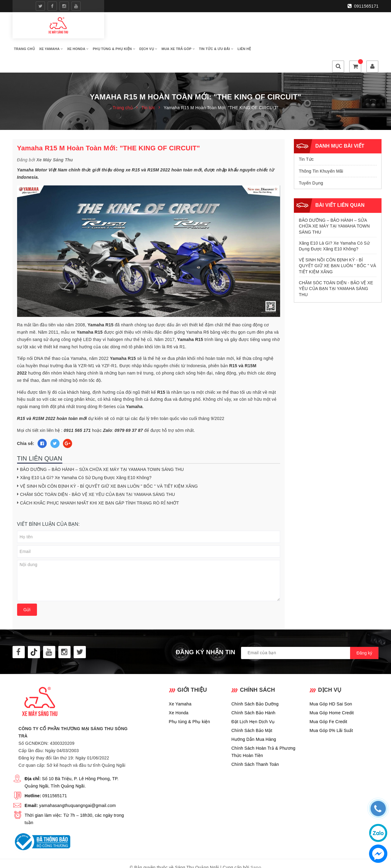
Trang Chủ (121, 33)
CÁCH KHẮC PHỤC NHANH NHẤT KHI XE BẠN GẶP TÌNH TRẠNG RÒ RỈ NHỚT (100, 486)
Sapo (256, 850)
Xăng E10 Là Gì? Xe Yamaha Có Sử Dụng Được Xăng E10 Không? (86, 460)
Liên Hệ (155, 48)
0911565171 (364, 6)
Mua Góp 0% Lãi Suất (331, 713)
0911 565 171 (77, 413)
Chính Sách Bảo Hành (253, 695)
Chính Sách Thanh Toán (255, 747)
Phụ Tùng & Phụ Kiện (210, 33)
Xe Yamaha (147, 33)
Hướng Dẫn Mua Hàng (254, 722)
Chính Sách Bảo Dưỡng (255, 686)
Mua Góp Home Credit (332, 695)
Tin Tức (306, 142)
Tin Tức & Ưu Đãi (127, 48)
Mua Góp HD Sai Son (331, 686)
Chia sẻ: (26, 426)
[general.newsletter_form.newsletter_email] (310, 636)
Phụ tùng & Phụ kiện (190, 704)
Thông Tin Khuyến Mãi (321, 154)
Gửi (27, 592)
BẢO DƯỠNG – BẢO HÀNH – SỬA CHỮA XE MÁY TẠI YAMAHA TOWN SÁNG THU (102, 452)
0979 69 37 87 (129, 413)
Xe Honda (174, 33)
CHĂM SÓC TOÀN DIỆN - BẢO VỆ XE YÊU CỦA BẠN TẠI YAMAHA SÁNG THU (98, 477)
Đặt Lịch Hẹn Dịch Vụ (253, 704)
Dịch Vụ (245, 33)
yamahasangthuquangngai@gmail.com (77, 788)
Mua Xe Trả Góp (274, 33)
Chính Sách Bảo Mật (252, 713)
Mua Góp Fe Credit (328, 704)
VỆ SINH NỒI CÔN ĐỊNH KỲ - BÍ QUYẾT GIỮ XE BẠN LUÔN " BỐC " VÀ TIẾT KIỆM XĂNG (109, 468)
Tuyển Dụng (311, 166)
